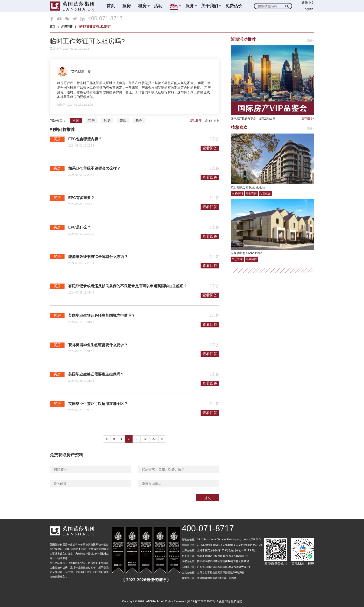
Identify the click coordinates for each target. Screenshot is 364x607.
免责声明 (224, 601)
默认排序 (196, 121)
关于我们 (210, 6)
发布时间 (212, 121)
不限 (76, 121)
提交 (208, 498)
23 (154, 439)
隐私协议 (236, 601)
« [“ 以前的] (107, 439)
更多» (311, 40)
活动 (158, 6)
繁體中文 (308, 3)
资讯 (174, 6)
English (308, 9)
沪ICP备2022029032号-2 (203, 601)
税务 (139, 121)
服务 (190, 6)
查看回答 (210, 148)
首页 (111, 6)
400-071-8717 (105, 18)
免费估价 (234, 6)
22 (145, 439)
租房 (142, 6)
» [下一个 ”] (162, 439)
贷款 (123, 121)
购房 (107, 121)
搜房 (127, 6)
